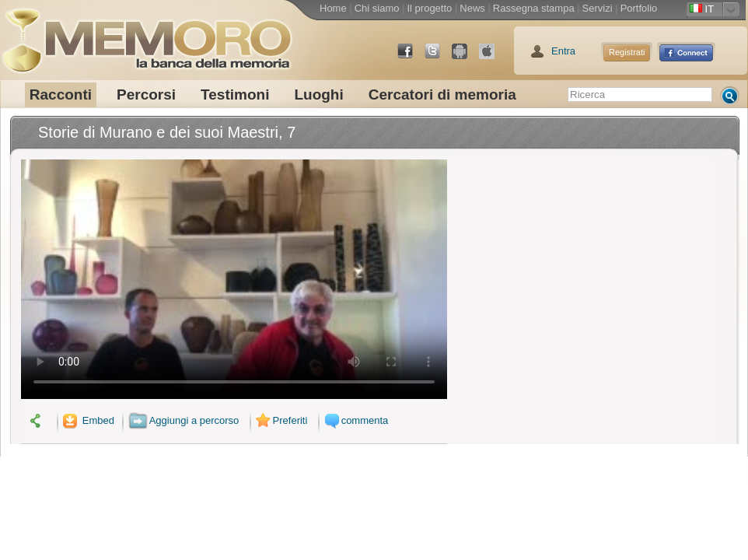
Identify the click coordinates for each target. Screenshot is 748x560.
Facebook (411, 57)
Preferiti (280, 420)
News (472, 8)
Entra (563, 51)
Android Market (466, 57)
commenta (355, 420)
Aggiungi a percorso (184, 420)
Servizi (598, 8)
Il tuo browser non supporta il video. (234, 279)
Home (333, 8)
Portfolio (639, 8)
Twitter (439, 57)
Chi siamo (377, 8)
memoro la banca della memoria (146, 35)
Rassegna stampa (534, 8)
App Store (493, 57)
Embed (87, 420)
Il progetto (429, 8)
